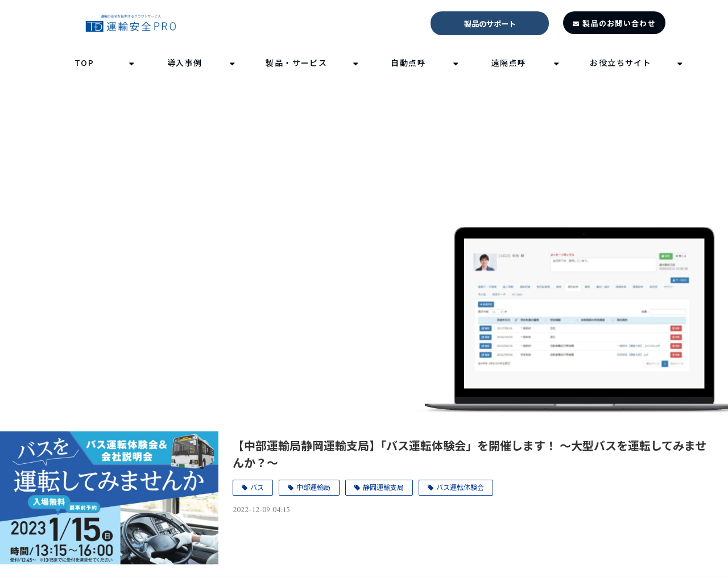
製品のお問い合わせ (619, 23)
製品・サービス (296, 63)
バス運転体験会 (460, 487)
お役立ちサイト (621, 63)
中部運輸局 (313, 487)
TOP (84, 63)
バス (257, 487)
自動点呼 (408, 63)
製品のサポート (490, 24)
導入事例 (185, 63)
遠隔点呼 (509, 63)
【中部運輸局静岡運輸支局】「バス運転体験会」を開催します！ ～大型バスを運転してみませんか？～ (470, 454)
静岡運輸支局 (383, 487)
